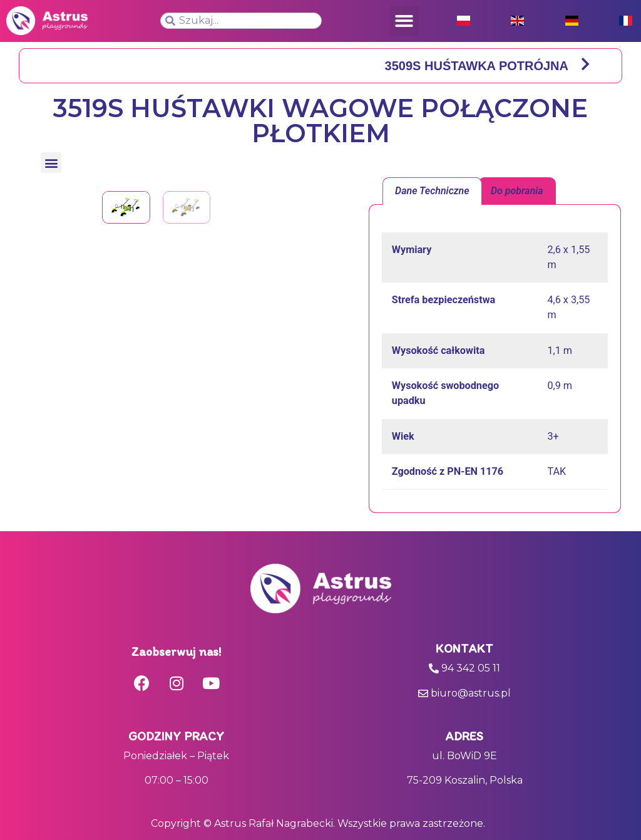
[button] (405, 21)
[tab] (432, 191)
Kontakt (464, 648)
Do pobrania (517, 191)
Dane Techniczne (432, 191)
